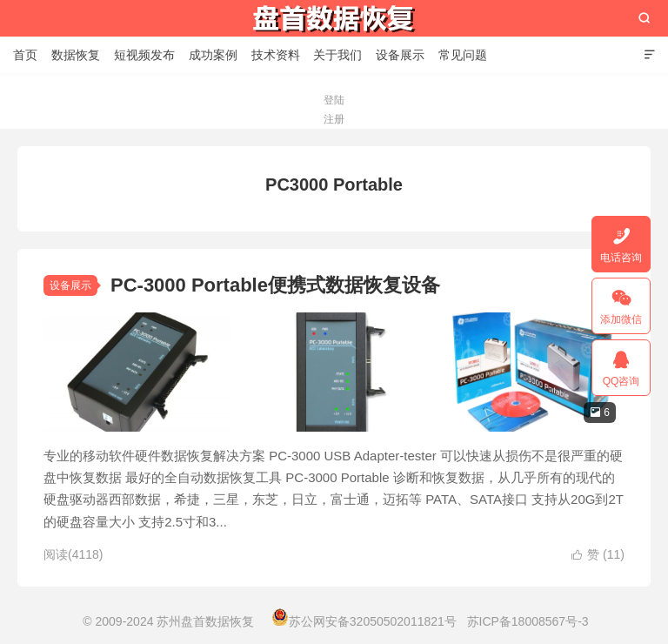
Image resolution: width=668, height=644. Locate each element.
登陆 (334, 100)
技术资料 (276, 55)
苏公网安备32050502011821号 (364, 621)
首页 (25, 55)
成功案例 (213, 55)
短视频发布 (144, 55)
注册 (334, 119)
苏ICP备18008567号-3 (528, 621)
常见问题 (463, 55)
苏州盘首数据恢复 (334, 18)
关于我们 (337, 55)
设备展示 (400, 55)
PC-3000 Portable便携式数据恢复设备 (275, 285)
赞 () (598, 554)
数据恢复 (76, 55)
